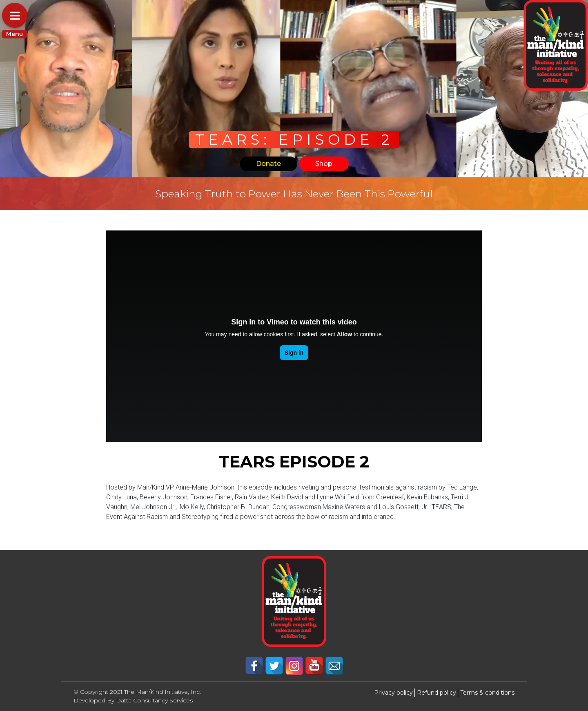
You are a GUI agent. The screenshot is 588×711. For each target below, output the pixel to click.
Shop (324, 164)
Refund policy (437, 693)
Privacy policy (393, 693)
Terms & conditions (487, 693)
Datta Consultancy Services (154, 700)
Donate (268, 164)
